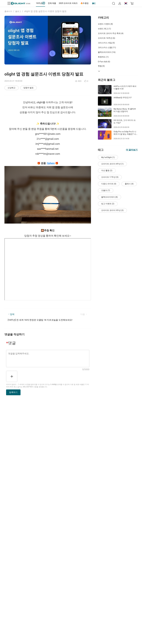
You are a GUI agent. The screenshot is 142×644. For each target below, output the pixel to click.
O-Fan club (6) (104, 62)
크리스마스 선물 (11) (107, 47)
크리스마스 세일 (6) (106, 43)
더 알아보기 (132, 150)
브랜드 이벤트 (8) (105, 24)
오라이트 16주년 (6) (106, 38)
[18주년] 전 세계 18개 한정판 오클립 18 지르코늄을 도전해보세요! (40, 320)
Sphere (51, 163)
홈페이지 (8, 11)
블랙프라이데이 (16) (107, 52)
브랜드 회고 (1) (104, 29)
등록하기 (13, 392)
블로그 (18, 11)
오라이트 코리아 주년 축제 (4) (111, 33)
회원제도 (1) (103, 57)
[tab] (40, 3)
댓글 (11, 343)
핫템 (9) (101, 66)
